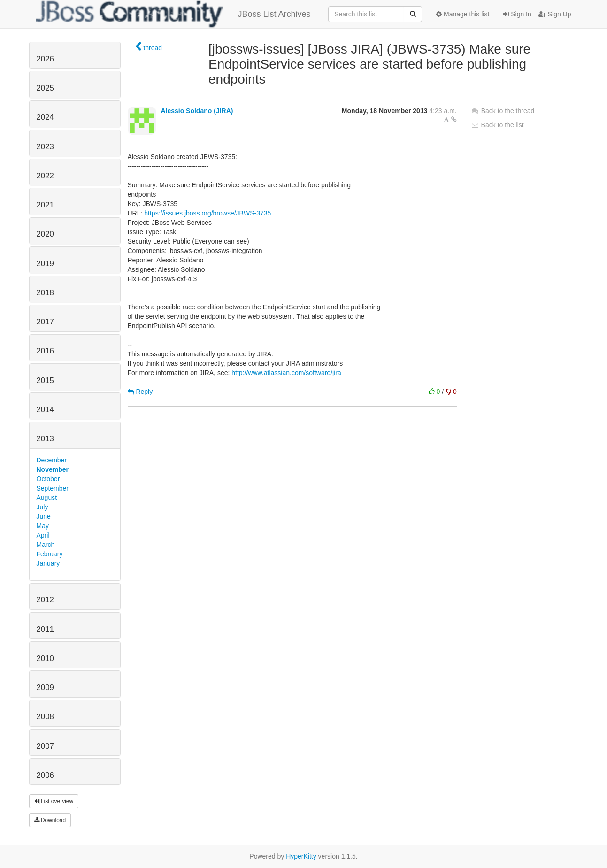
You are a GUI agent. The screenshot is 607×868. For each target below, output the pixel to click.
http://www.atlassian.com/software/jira (286, 373)
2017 (45, 322)
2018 (45, 293)
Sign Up (555, 14)
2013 (45, 439)
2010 (45, 658)
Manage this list (463, 14)
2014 (45, 410)
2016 (45, 351)
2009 (45, 687)
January (48, 563)
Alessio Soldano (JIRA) (197, 111)
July (42, 507)
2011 (45, 629)
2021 (45, 205)
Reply (140, 392)
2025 (45, 88)
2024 (45, 117)
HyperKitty (301, 856)
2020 (45, 234)
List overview (54, 801)
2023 (45, 147)
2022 (45, 176)
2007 (45, 746)
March (46, 545)
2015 (45, 380)
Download (50, 820)
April (43, 535)
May (43, 526)
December (52, 460)
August (47, 498)
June (44, 516)
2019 (45, 264)
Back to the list (497, 125)
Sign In (517, 14)
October (48, 479)
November (53, 469)
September (53, 488)
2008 (45, 717)
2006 (45, 775)
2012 (45, 600)
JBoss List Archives (173, 14)
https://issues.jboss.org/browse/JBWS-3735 (207, 213)
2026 (45, 59)
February (50, 554)
